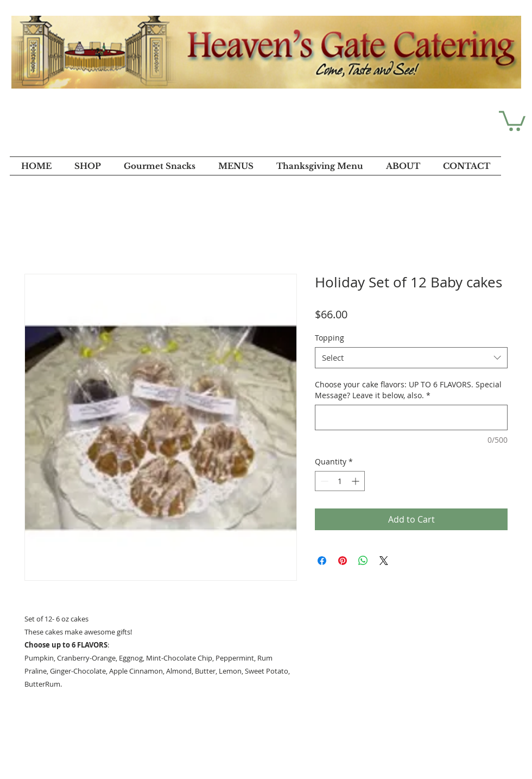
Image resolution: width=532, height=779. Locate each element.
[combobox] (411, 358)
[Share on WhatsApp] (363, 561)
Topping (330, 338)
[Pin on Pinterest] (343, 561)
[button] (512, 120)
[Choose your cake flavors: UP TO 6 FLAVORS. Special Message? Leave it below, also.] (411, 417)
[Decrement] (323, 481)
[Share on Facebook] (322, 561)
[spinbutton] (340, 481)
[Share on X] (384, 561)
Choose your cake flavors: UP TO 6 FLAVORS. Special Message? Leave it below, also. (408, 390)
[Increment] (356, 481)
